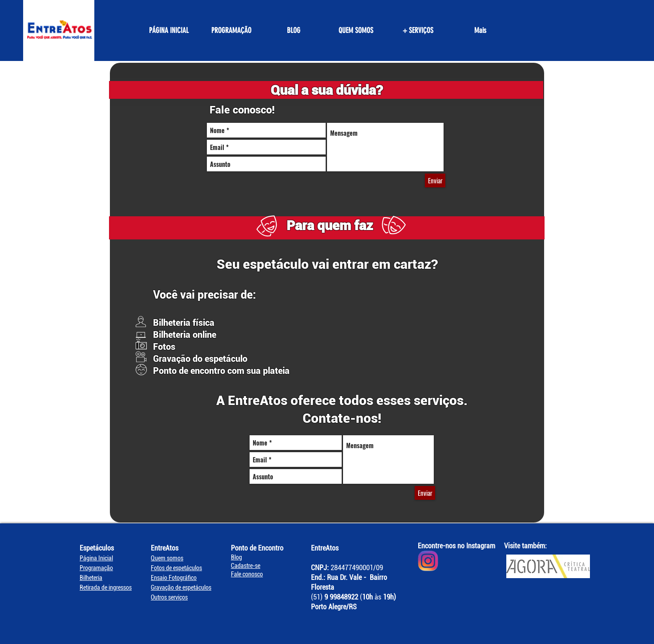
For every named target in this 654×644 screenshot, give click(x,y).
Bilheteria (91, 578)
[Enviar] (435, 180)
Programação (96, 568)
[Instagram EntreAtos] (428, 561)
